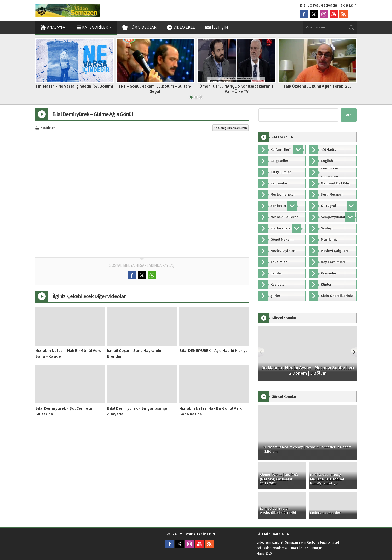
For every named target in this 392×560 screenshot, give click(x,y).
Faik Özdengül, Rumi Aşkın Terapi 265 (318, 86)
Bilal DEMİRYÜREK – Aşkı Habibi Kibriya (214, 351)
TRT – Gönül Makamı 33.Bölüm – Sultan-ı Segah (155, 89)
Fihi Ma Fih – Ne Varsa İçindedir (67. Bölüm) (74, 86)
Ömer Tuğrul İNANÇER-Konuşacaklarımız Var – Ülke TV (237, 89)
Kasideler (48, 128)
